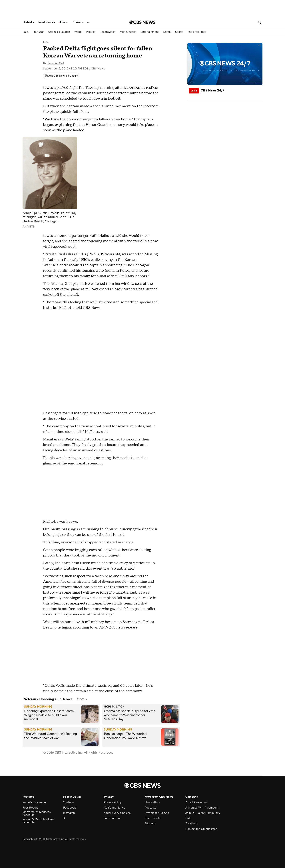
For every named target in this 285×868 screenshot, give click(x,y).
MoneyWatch (128, 32)
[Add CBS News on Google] (61, 76)
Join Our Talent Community (203, 813)
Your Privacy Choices (117, 813)
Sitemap (150, 823)
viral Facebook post (59, 247)
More (82, 699)
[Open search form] (259, 22)
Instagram (69, 813)
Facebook (70, 808)
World (78, 32)
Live (64, 22)
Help (188, 818)
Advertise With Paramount (202, 808)
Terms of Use (112, 818)
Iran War (39, 32)
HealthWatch (107, 32)
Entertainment (150, 32)
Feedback (192, 823)
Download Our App (157, 813)
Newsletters (152, 802)
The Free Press (197, 32)
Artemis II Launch (59, 32)
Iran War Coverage (34, 802)
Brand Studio (153, 818)
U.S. (27, 32)
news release (127, 627)
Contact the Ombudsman (201, 829)
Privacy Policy (113, 802)
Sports (179, 32)
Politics (91, 32)
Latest (29, 22)
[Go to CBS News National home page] (142, 22)
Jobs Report (30, 808)
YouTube (69, 802)
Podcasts (150, 808)
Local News (46, 22)
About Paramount (196, 802)
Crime (167, 32)
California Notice (115, 808)
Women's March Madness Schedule (39, 821)
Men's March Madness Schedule (37, 813)
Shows (78, 22)
